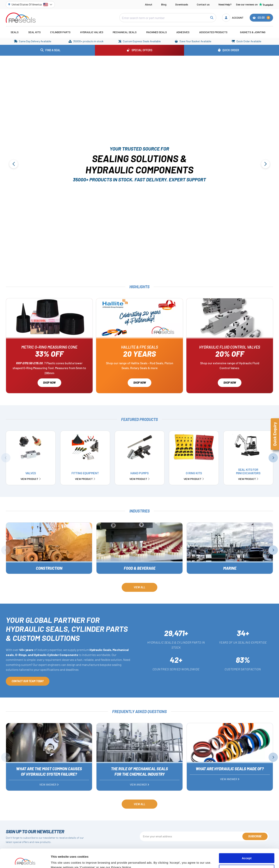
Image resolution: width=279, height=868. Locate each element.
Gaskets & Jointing (253, 32)
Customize (247, 852)
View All (139, 587)
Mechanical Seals (125, 32)
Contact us (203, 4)
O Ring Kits (194, 476)
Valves (31, 476)
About (149, 4)
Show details (60, 860)
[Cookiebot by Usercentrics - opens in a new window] (25, 860)
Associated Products (213, 32)
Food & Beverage (139, 568)
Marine (230, 568)
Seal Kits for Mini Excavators (248, 474)
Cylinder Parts (60, 32)
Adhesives (183, 32)
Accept (247, 841)
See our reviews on (255, 4)
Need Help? (225, 4)
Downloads (182, 4)
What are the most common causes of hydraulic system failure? (49, 771)
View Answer (49, 784)
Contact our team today (28, 681)
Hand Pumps (139, 476)
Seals (15, 32)
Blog (164, 4)
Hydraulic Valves (92, 32)
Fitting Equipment (85, 476)
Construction (49, 568)
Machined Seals (157, 32)
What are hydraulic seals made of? (230, 769)
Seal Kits (34, 32)
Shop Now (49, 383)
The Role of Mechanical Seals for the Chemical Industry (139, 771)
